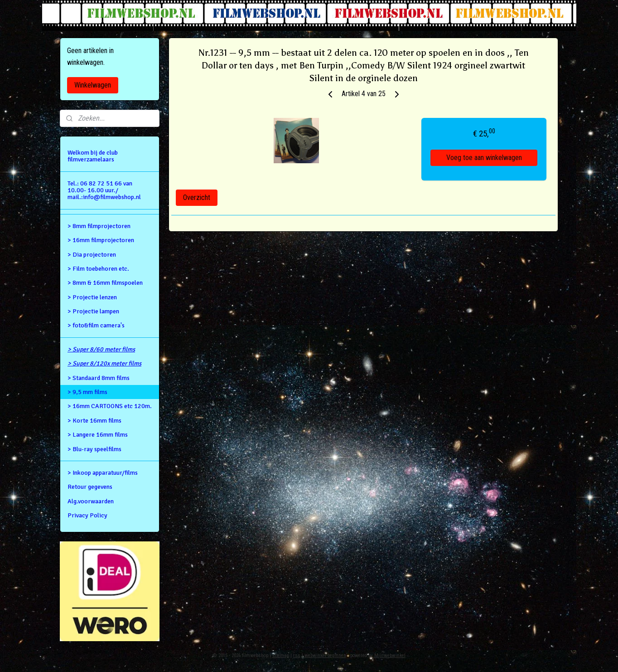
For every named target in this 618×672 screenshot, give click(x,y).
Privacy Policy (87, 515)
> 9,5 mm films (87, 392)
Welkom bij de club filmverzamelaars (93, 156)
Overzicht (197, 197)
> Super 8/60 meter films (101, 349)
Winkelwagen (93, 85)
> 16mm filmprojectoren (101, 240)
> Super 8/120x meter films (104, 363)
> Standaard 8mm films (99, 378)
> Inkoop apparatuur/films (103, 473)
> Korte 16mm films (94, 421)
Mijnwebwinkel (390, 655)
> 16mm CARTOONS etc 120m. (110, 406)
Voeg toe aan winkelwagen (484, 158)
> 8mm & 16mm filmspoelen (105, 283)
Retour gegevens (90, 487)
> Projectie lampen (93, 311)
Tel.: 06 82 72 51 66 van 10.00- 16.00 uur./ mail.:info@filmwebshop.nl (104, 190)
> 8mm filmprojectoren (99, 226)
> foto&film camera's (96, 325)
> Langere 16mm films (98, 435)
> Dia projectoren (92, 255)
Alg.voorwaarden (91, 501)
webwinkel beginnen (325, 655)
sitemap (281, 655)
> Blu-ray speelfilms (94, 449)
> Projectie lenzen (92, 297)
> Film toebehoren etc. (98, 269)
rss (297, 655)
